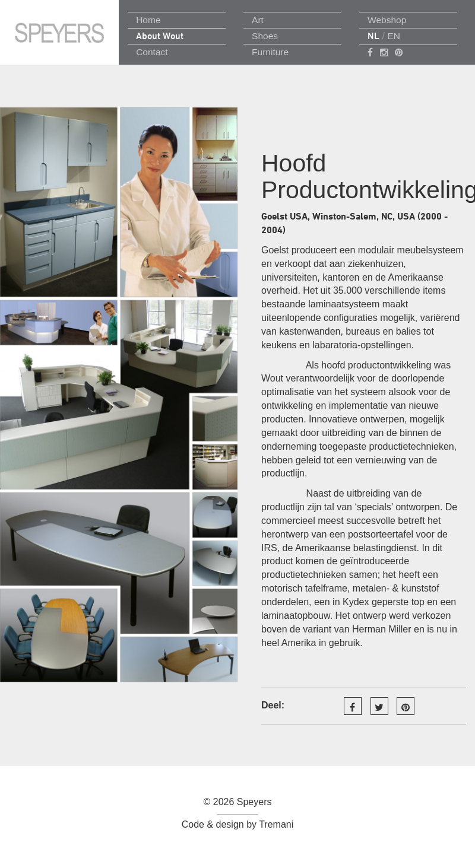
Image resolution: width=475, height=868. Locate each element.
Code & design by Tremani (238, 824)
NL (373, 36)
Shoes (265, 36)
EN (394, 36)
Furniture (270, 52)
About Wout (160, 36)
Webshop (387, 20)
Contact (152, 52)
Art (258, 20)
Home (148, 20)
